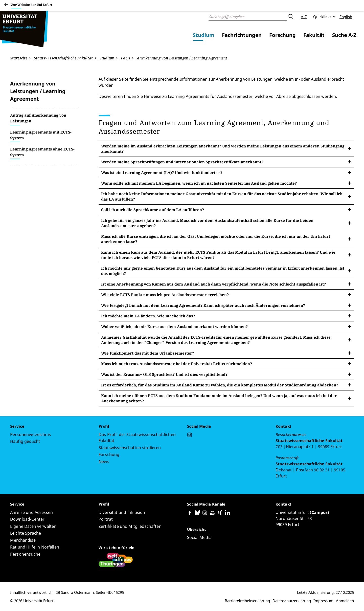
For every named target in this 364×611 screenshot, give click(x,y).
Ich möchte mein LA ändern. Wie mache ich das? (148, 316)
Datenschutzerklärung (292, 601)
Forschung (282, 35)
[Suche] (248, 17)
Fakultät (314, 35)
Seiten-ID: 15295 (110, 592)
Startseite (19, 58)
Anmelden (345, 601)
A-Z (304, 17)
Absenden (291, 17)
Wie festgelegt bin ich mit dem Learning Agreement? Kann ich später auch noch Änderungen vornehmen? (203, 305)
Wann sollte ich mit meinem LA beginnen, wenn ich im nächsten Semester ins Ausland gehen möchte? (199, 183)
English (346, 17)
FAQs (125, 58)
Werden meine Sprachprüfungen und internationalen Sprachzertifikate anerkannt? (182, 162)
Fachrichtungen (242, 35)
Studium (204, 35)
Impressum (323, 601)
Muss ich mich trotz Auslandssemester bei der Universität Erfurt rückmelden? (177, 363)
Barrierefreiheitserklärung (247, 601)
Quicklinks (322, 17)
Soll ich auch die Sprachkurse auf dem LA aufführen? (153, 209)
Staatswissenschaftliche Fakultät (63, 58)
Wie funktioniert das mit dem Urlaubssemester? (148, 353)
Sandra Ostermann (77, 592)
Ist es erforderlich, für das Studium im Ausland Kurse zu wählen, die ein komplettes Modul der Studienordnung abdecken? (220, 385)
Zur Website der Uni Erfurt (32, 5)
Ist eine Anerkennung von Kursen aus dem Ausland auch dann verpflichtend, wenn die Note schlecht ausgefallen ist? (213, 284)
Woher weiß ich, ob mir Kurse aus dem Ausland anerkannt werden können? (174, 326)
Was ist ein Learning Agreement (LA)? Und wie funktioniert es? (162, 172)
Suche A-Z (344, 35)
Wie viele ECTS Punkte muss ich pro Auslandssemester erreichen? (165, 294)
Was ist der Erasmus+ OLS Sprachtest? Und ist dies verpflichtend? (164, 374)
